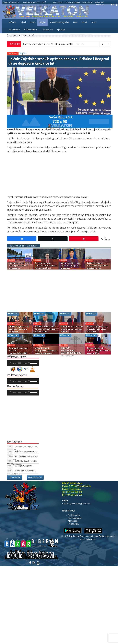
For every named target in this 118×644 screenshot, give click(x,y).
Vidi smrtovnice (14, 477)
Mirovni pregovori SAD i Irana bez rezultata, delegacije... (19, 329)
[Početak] (11, 362)
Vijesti (23, 22)
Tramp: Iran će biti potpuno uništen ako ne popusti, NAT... (98, 351)
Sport (94, 22)
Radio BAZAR (58, 2)
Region (43, 22)
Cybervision (91, 539)
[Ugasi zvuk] (29, 362)
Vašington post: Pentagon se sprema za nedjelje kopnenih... (46, 351)
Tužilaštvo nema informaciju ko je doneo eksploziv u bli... (97, 266)
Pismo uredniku (31, 30)
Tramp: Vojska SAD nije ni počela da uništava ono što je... (97, 329)
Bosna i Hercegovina (60, 22)
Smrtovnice (48, 30)
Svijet (33, 22)
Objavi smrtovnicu (35, 477)
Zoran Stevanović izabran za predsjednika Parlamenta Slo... (46, 266)
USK (75, 22)
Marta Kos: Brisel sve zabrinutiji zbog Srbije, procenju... (71, 266)
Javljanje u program (73, 2)
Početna (12, 22)
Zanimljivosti (14, 30)
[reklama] (60, 121)
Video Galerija (87, 2)
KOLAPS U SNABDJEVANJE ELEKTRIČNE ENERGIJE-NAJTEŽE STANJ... (71, 352)
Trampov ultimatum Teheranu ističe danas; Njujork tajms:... (45, 329)
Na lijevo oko (99, 2)
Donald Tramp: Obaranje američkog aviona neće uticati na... (72, 329)
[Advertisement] (59, 175)
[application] (23, 363)
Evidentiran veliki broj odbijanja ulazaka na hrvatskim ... (19, 266)
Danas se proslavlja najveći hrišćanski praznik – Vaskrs (48, 44)
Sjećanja (61, 30)
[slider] (19, 363)
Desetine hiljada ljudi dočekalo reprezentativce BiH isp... (18, 352)
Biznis (84, 22)
